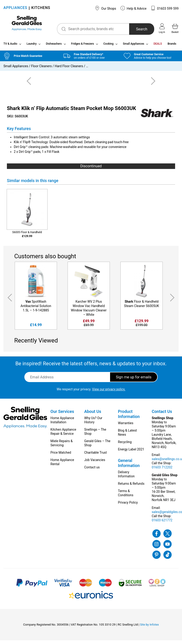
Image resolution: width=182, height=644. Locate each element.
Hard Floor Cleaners (69, 68)
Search (138, 29)
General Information (129, 465)
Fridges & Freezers (82, 46)
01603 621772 (162, 522)
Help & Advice (134, 8)
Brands (172, 46)
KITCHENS (41, 8)
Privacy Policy (128, 504)
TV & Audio (10, 46)
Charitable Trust (95, 454)
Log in (162, 28)
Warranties (126, 425)
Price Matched (61, 454)
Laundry (32, 46)
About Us (93, 413)
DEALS (158, 46)
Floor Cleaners (41, 68)
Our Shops (105, 8)
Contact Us (162, 413)
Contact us (92, 469)
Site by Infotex (149, 626)
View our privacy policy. (109, 391)
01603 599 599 (165, 8)
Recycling (125, 444)
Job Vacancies (95, 462)
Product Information (129, 416)
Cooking (108, 46)
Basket (175, 28)
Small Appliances (134, 46)
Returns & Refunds (131, 485)
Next (173, 299)
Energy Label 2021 (131, 451)
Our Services (62, 413)
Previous (9, 299)
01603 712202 (162, 469)
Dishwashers (54, 46)
